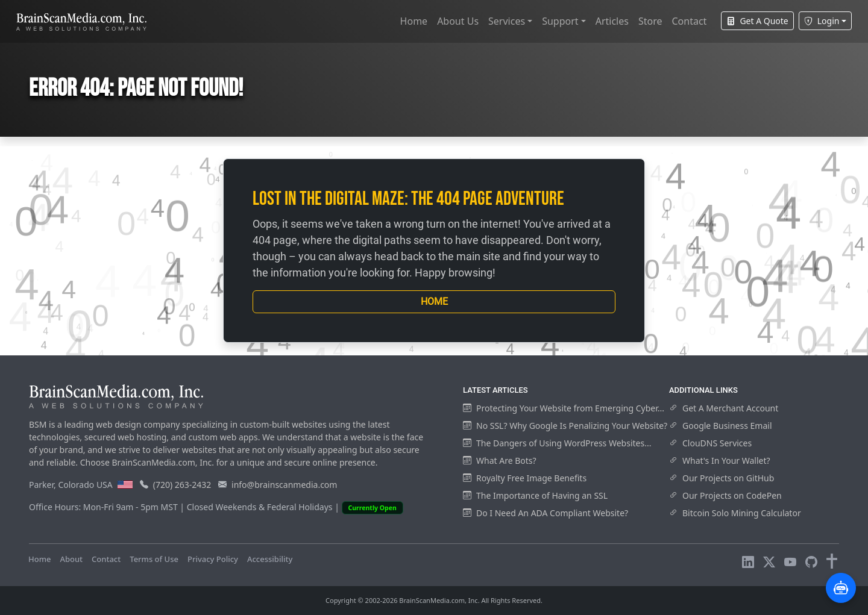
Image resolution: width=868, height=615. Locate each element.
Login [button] (822, 21)
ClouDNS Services (710, 443)
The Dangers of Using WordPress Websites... (557, 443)
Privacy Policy (213, 559)
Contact (689, 21)
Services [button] (507, 21)
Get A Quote (757, 21)
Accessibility (270, 559)
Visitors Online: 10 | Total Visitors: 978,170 (380, 559)
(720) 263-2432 (182, 485)
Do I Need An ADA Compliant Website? (546, 513)
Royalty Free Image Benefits (525, 478)
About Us (458, 21)
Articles (612, 21)
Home (414, 21)
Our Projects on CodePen (725, 495)
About (71, 559)
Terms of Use (154, 559)
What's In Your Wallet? (720, 460)
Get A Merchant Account (724, 408)
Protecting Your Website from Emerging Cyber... (564, 408)
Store (650, 21)
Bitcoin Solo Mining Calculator (735, 513)
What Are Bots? (500, 460)
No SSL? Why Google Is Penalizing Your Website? (565, 426)
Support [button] (560, 21)
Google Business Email (721, 426)
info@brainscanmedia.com (284, 485)
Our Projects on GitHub (722, 478)
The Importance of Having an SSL (535, 495)
